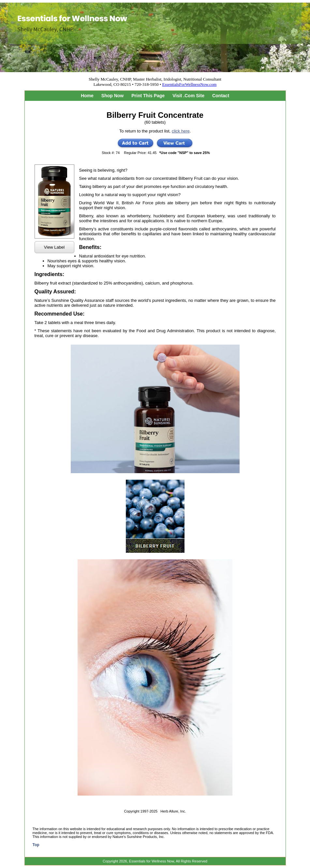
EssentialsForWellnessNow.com (190, 84)
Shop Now (112, 96)
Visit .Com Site (188, 96)
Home (87, 96)
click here (181, 131)
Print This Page (148, 96)
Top (36, 845)
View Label (54, 247)
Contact (221, 96)
